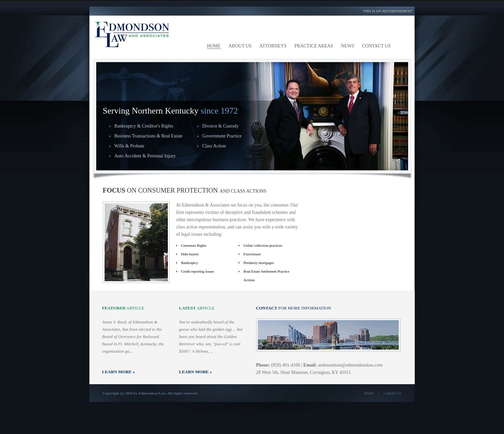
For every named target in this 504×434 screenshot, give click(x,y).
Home (369, 393)
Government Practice (222, 136)
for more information (294, 308)
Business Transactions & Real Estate (148, 136)
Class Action (214, 146)
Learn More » (119, 372)
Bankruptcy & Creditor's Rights (144, 126)
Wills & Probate (129, 146)
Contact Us (393, 393)
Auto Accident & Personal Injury (145, 156)
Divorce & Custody (221, 126)
